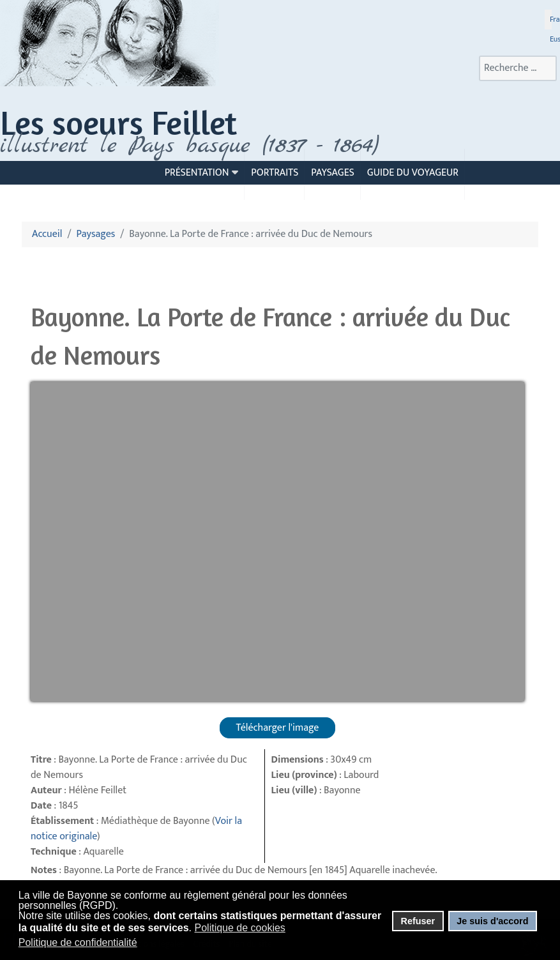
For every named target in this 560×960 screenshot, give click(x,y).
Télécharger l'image (278, 728)
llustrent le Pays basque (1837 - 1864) (193, 146)
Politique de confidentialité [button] (78, 942)
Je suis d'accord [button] (492, 921)
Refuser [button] (418, 921)
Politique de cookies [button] (240, 928)
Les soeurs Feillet (118, 122)
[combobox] (518, 68)
